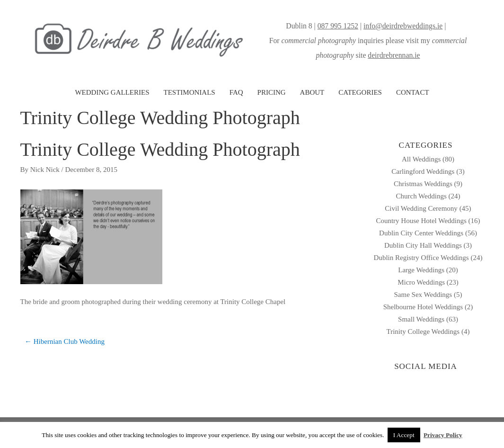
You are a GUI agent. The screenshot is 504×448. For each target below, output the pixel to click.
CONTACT (413, 92)
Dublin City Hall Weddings (423, 245)
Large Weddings (421, 270)
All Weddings (421, 159)
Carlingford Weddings (423, 171)
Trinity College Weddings (423, 332)
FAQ (236, 92)
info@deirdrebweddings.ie (403, 26)
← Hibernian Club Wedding (65, 341)
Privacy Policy (443, 435)
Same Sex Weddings (423, 295)
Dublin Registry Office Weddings (421, 258)
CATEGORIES (360, 92)
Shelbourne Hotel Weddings (423, 307)
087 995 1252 (338, 26)
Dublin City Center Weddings (421, 233)
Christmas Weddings (423, 184)
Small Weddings (421, 319)
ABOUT (312, 92)
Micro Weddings (421, 282)
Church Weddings (421, 196)
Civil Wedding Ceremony (421, 208)
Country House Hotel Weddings (421, 221)
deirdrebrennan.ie (394, 55)
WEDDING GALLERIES (112, 92)
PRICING (272, 92)
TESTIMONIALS (189, 92)
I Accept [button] (404, 435)
